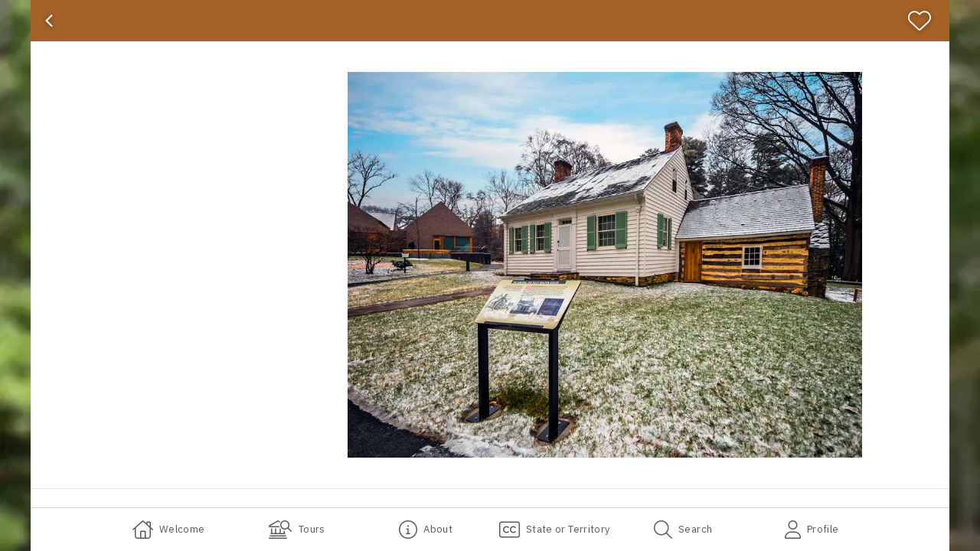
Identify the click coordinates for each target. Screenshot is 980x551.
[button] (605, 265)
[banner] (490, 21)
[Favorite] (926, 21)
